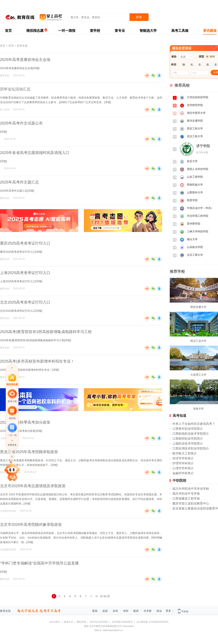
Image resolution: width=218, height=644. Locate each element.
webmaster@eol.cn (113, 630)
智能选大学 (148, 31)
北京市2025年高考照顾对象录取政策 (31, 524)
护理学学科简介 (183, 463)
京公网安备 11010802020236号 (152, 622)
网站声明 (81, 622)
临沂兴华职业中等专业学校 (191, 489)
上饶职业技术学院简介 (188, 444)
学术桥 (148, 611)
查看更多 (12, 445)
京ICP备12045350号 (122, 622)
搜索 (139, 17)
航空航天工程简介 (185, 453)
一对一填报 (67, 31)
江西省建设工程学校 (186, 499)
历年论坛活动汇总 (15, 89)
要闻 (95, 611)
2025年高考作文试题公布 (21, 123)
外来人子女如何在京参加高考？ (194, 424)
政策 (105, 611)
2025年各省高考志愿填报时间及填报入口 (35, 153)
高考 (11, 46)
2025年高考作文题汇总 (20, 182)
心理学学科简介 (183, 468)
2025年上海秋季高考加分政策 (25, 422)
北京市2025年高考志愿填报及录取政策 (33, 486)
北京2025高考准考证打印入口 (25, 302)
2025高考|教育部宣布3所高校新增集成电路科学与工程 (46, 332)
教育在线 (5, 611)
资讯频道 (210, 31)
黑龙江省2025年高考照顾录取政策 (29, 452)
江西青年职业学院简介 (188, 429)
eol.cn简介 (55, 622)
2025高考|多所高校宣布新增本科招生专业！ (37, 361)
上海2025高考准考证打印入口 (25, 273)
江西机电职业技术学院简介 (191, 434)
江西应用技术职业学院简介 (191, 448)
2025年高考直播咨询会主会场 (25, 60)
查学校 (95, 31)
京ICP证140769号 (99, 622)
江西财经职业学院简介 (188, 439)
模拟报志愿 (35, 31)
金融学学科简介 (183, 473)
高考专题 (22, 46)
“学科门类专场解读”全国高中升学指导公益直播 (39, 563)
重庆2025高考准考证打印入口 (25, 243)
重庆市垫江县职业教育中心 (191, 503)
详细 (36, 68)
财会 (159, 611)
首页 (8, 31)
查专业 (120, 31)
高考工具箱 (180, 31)
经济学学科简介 (183, 458)
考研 (126, 611)
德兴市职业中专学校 (186, 494)
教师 (136, 611)
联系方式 (68, 622)
